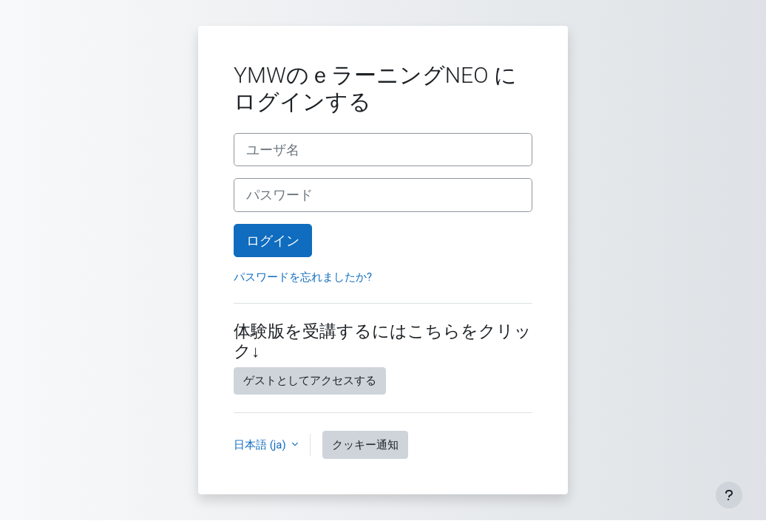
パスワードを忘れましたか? (303, 277)
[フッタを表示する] (729, 495)
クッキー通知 (365, 445)
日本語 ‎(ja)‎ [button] (261, 445)
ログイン (273, 241)
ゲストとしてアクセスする (310, 381)
